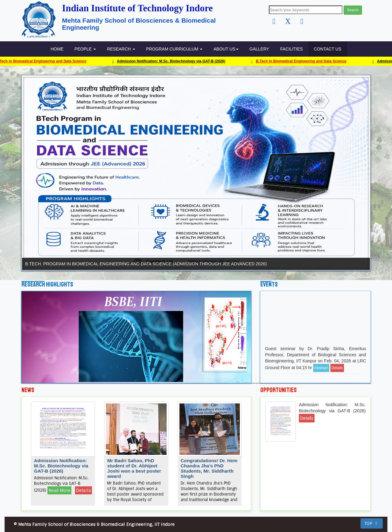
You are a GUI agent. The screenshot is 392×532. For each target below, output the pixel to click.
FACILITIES (292, 49)
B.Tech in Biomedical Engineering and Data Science (302, 61)
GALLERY (259, 49)
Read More (59, 490)
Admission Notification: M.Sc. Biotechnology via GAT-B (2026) (171, 61)
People (85, 49)
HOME (57, 49)
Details (337, 373)
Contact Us (328, 49)
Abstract (321, 373)
